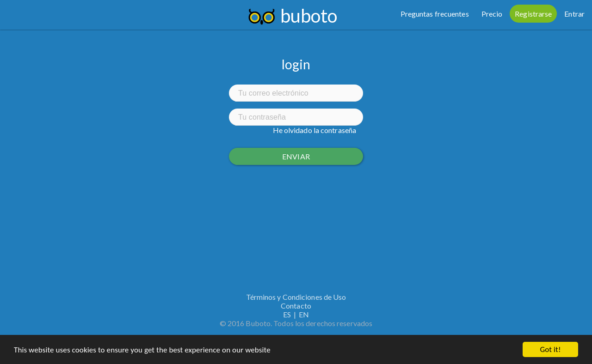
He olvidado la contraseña (315, 130)
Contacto (296, 306)
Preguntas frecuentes (435, 14)
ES (287, 314)
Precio (492, 14)
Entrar (574, 14)
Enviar (296, 156)
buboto (309, 16)
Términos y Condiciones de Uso (296, 297)
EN (304, 314)
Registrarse (533, 14)
